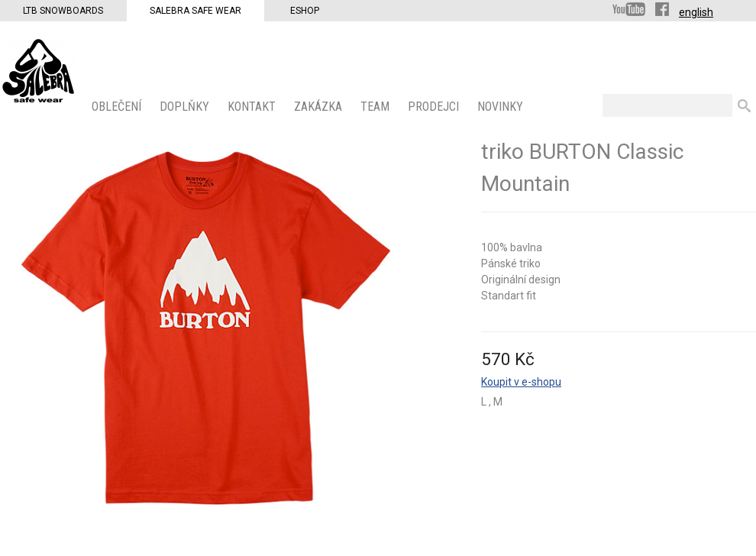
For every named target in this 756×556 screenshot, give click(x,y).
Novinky (502, 107)
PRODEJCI (435, 107)
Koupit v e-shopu (521, 382)
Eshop (305, 11)
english (696, 12)
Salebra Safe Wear (195, 11)
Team (376, 107)
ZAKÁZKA (320, 107)
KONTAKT (253, 107)
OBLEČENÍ (118, 107)
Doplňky (186, 107)
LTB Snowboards (63, 11)
